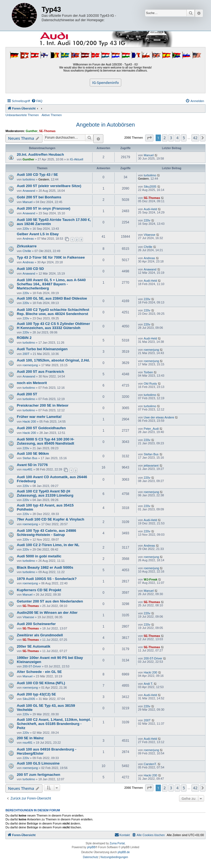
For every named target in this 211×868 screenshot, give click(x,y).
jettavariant (151, 466)
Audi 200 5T (27, 394)
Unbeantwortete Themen (22, 115)
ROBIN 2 (24, 338)
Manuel (149, 155)
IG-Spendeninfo (106, 83)
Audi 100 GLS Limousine (38, 763)
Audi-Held (150, 209)
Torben (148, 372)
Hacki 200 (29, 421)
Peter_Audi (151, 429)
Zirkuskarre (27, 246)
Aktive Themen (52, 115)
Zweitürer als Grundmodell (40, 635)
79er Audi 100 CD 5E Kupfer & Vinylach (51, 519)
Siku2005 (150, 187)
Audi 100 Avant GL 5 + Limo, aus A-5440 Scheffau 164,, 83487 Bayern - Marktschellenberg (51, 284)
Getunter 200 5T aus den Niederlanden (50, 601)
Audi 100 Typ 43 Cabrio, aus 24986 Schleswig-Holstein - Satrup (46, 533)
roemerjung (152, 350)
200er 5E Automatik (34, 646)
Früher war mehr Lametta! (39, 417)
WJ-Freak (151, 579)
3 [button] (171, 138)
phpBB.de (124, 852)
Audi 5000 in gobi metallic (39, 556)
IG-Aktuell (77, 159)
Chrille (27, 251)
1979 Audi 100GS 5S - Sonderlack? (47, 579)
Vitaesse (150, 235)
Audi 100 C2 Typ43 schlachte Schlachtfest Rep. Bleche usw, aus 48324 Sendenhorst (53, 312)
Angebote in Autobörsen (105, 125)
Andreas (28, 239)
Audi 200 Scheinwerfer (36, 624)
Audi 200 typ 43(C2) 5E (36, 694)
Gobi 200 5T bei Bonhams (39, 197)
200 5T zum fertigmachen (39, 775)
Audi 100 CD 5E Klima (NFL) (41, 683)
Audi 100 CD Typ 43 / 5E (37, 175)
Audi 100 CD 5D (30, 269)
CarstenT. (150, 764)
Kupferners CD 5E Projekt (39, 590)
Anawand (29, 191)
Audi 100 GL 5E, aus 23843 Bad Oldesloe (52, 298)
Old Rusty (150, 384)
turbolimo (29, 179)
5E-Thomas (47, 131)
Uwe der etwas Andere (159, 417)
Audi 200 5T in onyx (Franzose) (44, 208)
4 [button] (177, 138)
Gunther (32, 131)
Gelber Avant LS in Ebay (38, 234)
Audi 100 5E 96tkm (33, 454)
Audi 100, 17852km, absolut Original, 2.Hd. (53, 360)
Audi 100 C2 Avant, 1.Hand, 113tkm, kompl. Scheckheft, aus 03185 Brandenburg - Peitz (54, 724)
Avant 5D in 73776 (32, 465)
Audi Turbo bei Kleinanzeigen (42, 349)
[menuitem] (37, 101)
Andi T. (148, 684)
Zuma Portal (117, 843)
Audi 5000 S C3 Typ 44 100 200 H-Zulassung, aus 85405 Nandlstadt (46, 441)
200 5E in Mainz (30, 738)
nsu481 (28, 469)
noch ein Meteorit (32, 383)
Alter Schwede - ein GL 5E (39, 672)
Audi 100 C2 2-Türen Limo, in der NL (48, 545)
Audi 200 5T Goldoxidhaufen (41, 428)
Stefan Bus (30, 458)
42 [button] (195, 138)
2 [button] (165, 138)
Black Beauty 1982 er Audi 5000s (45, 567)
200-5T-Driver (32, 666)
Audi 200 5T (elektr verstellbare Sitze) (49, 186)
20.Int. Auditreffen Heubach (40, 154)
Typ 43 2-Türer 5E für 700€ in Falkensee (51, 257)
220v (26, 229)
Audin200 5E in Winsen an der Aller (47, 613)
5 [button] (184, 138)
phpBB (91, 847)
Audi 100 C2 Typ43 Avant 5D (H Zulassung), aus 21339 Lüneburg (45, 493)
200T (26, 354)
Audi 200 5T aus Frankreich (40, 372)
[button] (149, 138)
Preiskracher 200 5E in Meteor (43, 405)
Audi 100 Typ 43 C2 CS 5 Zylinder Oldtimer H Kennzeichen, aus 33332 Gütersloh (53, 326)
